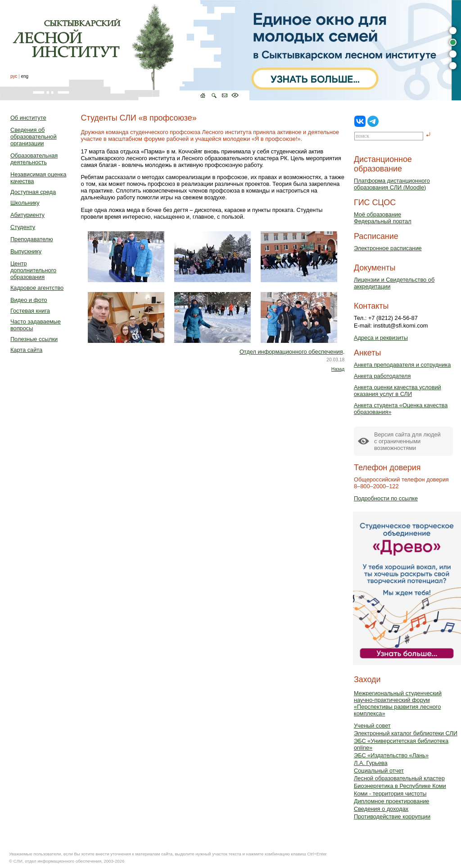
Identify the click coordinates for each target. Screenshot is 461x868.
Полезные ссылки (34, 339)
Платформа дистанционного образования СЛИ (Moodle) (392, 184)
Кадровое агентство (37, 288)
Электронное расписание (388, 248)
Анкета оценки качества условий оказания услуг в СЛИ (398, 391)
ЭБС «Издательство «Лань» (391, 755)
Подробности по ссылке (386, 498)
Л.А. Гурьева (371, 763)
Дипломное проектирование (392, 801)
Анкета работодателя (382, 376)
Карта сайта (26, 350)
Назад (338, 369)
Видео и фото (29, 300)
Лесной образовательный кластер (399, 778)
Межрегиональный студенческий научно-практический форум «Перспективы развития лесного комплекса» (398, 703)
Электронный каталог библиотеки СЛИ (406, 733)
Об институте (28, 118)
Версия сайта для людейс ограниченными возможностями (407, 441)
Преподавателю (32, 239)
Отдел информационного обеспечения (291, 352)
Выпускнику (26, 251)
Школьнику (25, 203)
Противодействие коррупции (392, 816)
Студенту (23, 227)
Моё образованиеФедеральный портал (383, 218)
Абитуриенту (27, 215)
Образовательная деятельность (34, 159)
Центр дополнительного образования (33, 270)
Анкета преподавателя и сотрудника (402, 365)
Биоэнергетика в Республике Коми (400, 786)
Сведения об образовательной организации (34, 137)
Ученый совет (372, 726)
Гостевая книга (30, 311)
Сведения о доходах (381, 809)
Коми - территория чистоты (390, 794)
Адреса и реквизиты (381, 338)
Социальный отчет (379, 771)
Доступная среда (33, 192)
